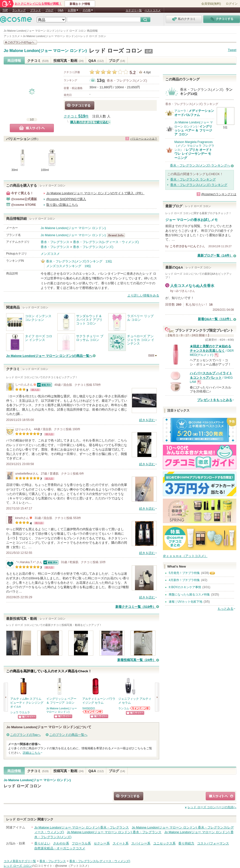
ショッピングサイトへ (27, 717)
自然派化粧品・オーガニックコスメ (60, 848)
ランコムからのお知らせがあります (140, 708)
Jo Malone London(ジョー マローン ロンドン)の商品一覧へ (49, 356)
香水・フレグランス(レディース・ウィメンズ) (106, 242)
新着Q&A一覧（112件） (215, 319)
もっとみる (225, 609)
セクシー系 (102, 843)
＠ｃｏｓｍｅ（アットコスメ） (185, 556)
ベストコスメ (153, 10)
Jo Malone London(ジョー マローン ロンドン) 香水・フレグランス (82, 827)
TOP (5, 10)
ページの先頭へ (212, 807)
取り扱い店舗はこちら (62, 205)
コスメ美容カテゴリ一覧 (20, 861)
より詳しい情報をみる (143, 295)
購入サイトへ (32, 128)
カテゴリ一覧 (134, 10)
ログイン (232, 4)
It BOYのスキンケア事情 (185, 587)
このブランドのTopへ (25, 735)
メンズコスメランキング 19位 (69, 266)
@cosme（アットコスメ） (73, 866)
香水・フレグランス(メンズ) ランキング (199, 185)
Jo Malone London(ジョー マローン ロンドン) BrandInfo (117, 235)
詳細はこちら (32, 753)
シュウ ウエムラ (20, 712)
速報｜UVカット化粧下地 (186, 602)
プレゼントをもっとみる (215, 400)
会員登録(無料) (211, 4)
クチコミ (38, 61)
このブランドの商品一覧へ (68, 735)
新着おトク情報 (80, 4)
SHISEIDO (89, 708)
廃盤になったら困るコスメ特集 (189, 595)
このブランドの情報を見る (20, 42)
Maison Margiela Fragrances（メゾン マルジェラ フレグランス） (194, 146)
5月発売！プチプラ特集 (184, 573)
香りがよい (42, 843)
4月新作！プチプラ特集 (184, 580)
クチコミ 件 (76, 116)
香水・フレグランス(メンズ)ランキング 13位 (79, 261)
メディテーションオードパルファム (194, 113)
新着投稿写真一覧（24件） (137, 660)
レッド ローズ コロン (116, 51)
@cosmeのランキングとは (219, 194)
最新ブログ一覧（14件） (215, 255)
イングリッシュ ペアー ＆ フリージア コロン (193, 130)
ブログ (49, 10)
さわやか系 (61, 843)
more (151, 355)
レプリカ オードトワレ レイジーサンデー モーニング (193, 154)
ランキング (19, 10)
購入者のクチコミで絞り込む (89, 122)
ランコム (124, 708)
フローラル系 (81, 843)
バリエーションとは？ (144, 139)
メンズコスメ (50, 254)
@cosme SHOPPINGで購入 (66, 199)
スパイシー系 (141, 843)
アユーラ (180, 111)
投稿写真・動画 (68, 61)
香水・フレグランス (55, 242)
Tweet (232, 50)
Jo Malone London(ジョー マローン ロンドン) (45, 51)
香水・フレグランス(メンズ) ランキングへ (200, 165)
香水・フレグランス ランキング (193, 179)
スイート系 (121, 843)
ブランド (36, 10)
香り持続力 (186, 843)
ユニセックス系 (164, 843)
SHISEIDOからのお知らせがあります (93, 712)
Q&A (61, 10)
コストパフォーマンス (213, 843)
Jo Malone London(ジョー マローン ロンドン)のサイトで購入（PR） (95, 193)
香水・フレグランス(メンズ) (127, 81)
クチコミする (80, 105)
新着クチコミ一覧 (136, 607)
